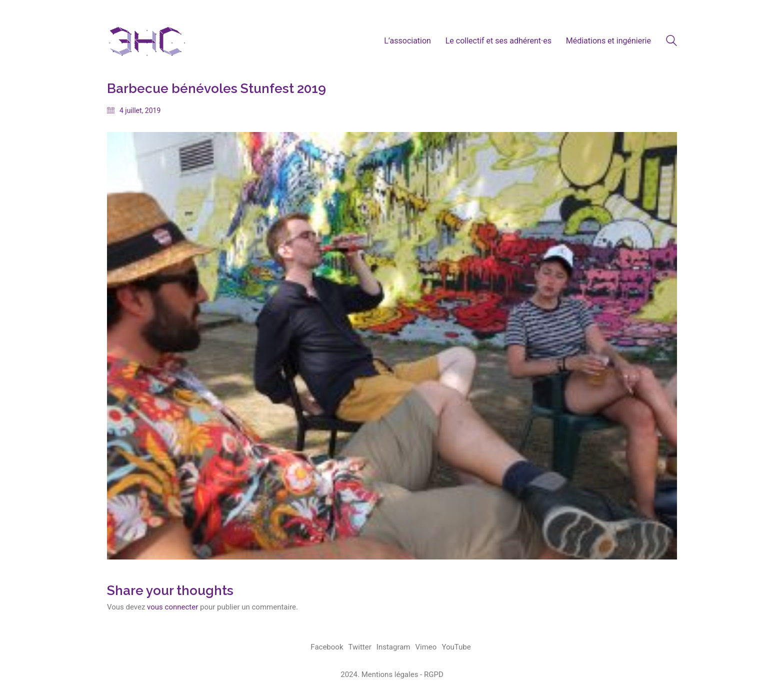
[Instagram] (393, 647)
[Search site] (671, 42)
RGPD (434, 674)
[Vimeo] (426, 647)
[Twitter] (360, 647)
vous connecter (172, 607)
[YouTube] (456, 647)
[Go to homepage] (147, 41)
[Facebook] (327, 647)
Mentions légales (390, 674)
